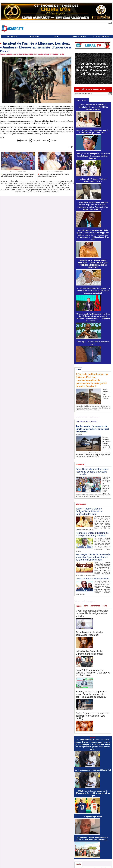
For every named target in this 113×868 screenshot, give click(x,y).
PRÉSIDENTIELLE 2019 (32, 192)
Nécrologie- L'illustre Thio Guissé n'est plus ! (93, 343)
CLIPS (105, 606)
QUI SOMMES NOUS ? (56, 190)
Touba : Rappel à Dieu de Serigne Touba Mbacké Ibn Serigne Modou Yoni (89, 511)
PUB (68, 190)
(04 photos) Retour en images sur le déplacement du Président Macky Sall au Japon (93, 793)
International (29, 185)
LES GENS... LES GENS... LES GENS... (41, 181)
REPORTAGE (95, 606)
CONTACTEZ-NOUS (101, 37)
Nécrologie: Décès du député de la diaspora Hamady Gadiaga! (92, 534)
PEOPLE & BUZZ (79, 37)
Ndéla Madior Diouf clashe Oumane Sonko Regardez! (89, 652)
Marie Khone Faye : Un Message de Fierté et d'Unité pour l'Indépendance (54, 175)
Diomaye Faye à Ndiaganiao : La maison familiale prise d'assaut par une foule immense (93, 156)
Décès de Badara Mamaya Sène (92, 579)
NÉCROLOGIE (18, 190)
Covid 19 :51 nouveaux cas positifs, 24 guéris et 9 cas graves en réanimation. (93, 673)
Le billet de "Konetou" (51, 192)
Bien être (43, 190)
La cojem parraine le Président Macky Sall (93, 770)
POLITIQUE (34, 37)
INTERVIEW (6, 190)
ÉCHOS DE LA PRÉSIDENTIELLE (59, 183)
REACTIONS (39, 183)
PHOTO (54, 185)
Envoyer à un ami (37, 140)
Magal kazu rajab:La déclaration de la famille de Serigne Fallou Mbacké (92, 613)
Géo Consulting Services (23, 183)
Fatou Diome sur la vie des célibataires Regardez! (89, 634)
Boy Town (9, 183)
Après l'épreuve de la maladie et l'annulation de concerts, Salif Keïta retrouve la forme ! (93, 107)
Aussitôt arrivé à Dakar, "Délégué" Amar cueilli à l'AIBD (93, 180)
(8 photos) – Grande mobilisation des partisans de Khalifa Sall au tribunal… (93, 839)
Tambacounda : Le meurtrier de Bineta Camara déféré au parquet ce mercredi (92, 429)
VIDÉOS (52, 187)
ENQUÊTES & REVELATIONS (86, 422)
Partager (52, 140)
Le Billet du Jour (18, 181)
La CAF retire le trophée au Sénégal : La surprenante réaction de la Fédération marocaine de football (93, 291)
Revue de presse (63, 187)
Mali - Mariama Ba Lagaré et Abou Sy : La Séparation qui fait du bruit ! (93, 131)
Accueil (22, 140)
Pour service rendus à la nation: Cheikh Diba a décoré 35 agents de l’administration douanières (18, 175)
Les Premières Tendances (14, 185)
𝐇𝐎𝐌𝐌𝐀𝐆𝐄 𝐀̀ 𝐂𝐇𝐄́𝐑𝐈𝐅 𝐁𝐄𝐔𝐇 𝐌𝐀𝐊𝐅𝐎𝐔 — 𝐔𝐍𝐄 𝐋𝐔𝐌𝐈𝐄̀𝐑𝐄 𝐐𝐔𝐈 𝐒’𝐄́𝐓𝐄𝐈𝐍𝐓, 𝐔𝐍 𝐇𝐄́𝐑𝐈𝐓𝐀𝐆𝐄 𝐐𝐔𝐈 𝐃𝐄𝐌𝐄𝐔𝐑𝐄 (93, 264)
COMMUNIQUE (41, 187)
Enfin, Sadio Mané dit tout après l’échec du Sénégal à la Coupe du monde (92, 472)
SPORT (57, 37)
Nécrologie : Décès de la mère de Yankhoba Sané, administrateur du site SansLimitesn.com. (93, 557)
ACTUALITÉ (12, 37)
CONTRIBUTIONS (26, 187)
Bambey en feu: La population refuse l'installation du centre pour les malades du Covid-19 (91, 694)
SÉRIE (86, 606)
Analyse (28, 190)
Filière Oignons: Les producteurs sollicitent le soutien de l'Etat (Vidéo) (92, 716)
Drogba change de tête (93, 816)
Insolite (35, 190)
